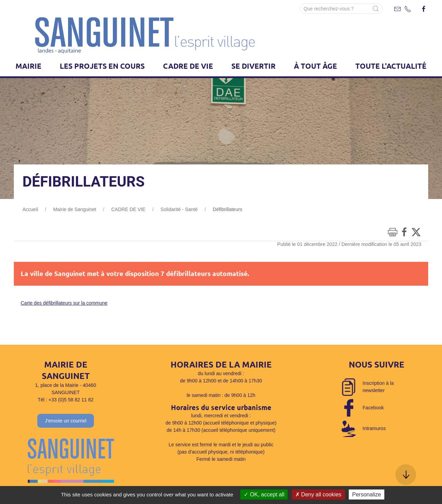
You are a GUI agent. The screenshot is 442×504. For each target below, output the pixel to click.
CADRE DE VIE (128, 209)
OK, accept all (264, 495)
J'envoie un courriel (66, 421)
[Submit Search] (376, 9)
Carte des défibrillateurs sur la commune (64, 303)
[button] (406, 475)
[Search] (341, 9)
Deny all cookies (318, 495)
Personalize (367, 495)
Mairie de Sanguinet (75, 209)
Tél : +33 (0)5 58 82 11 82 (66, 400)
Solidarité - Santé (179, 209)
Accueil (30, 209)
